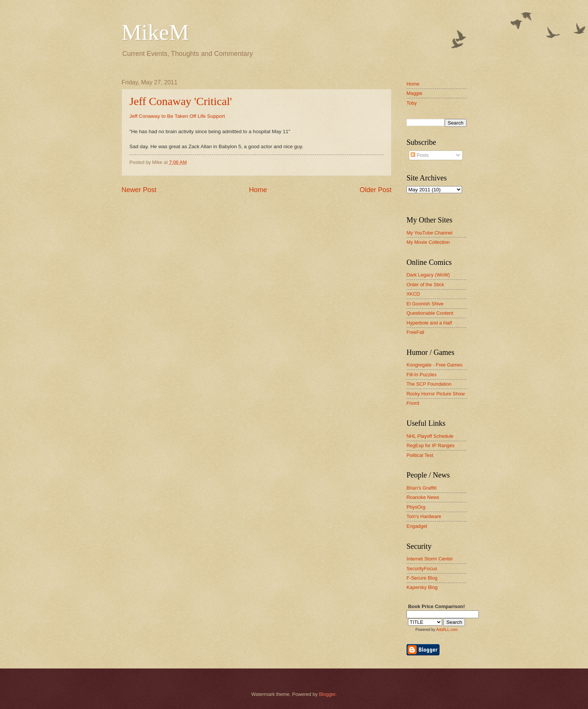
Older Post (376, 190)
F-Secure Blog (422, 578)
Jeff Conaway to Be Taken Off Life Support (177, 116)
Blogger (327, 694)
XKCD (413, 294)
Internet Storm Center (430, 559)
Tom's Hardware (424, 516)
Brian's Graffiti (421, 488)
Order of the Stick (425, 285)
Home (258, 190)
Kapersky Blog (422, 587)
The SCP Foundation (429, 384)
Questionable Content (430, 313)
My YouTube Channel (430, 233)
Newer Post (139, 190)
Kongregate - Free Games (435, 365)
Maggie (414, 93)
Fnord (413, 403)
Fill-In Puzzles (421, 375)
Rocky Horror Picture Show (436, 394)
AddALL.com (447, 630)
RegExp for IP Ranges (430, 445)
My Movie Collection (428, 242)
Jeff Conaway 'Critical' (181, 101)
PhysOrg (416, 507)
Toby (412, 103)
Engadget (417, 526)
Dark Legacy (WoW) (428, 275)
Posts (420, 155)
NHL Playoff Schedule (430, 436)
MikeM (155, 32)
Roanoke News (423, 497)
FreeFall (415, 332)
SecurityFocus (422, 569)
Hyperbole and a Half (429, 323)
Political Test (420, 455)
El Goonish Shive (425, 304)
